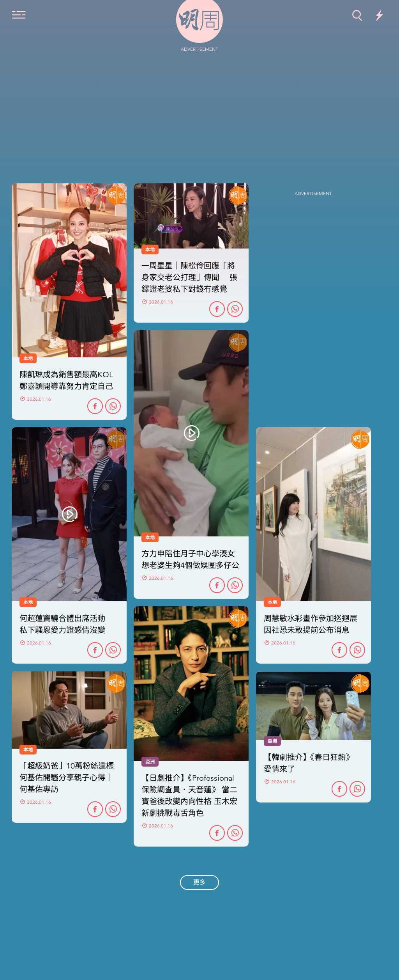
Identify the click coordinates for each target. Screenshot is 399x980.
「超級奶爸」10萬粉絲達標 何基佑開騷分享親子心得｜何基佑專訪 (67, 778)
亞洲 (150, 762)
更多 (199, 882)
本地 (28, 602)
